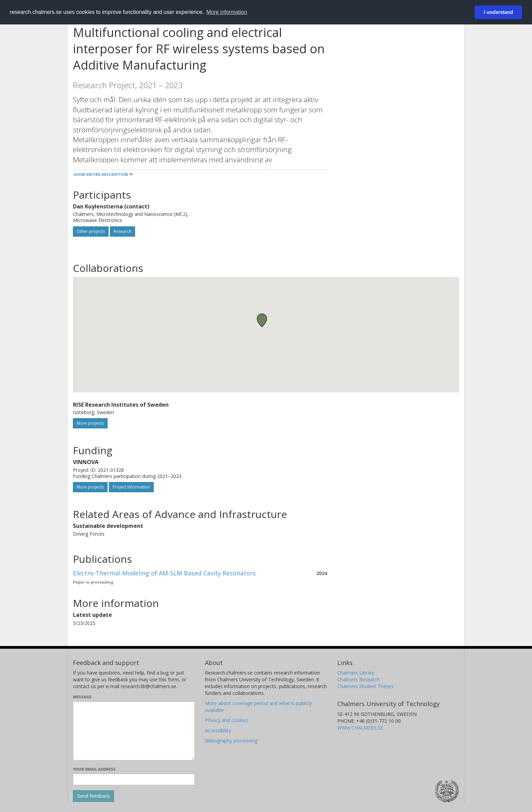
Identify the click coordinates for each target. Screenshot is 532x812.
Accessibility (218, 730)
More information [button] (227, 12)
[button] (262, 320)
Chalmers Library (356, 673)
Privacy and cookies (227, 720)
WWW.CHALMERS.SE (360, 728)
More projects (90, 423)
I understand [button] (498, 12)
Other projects (91, 231)
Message (82, 697)
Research (122, 231)
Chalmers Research (358, 679)
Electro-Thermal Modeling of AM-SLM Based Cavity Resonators (164, 573)
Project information (131, 487)
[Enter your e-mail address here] (134, 779)
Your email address (94, 769)
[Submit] (93, 796)
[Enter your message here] (134, 731)
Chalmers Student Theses (365, 686)
